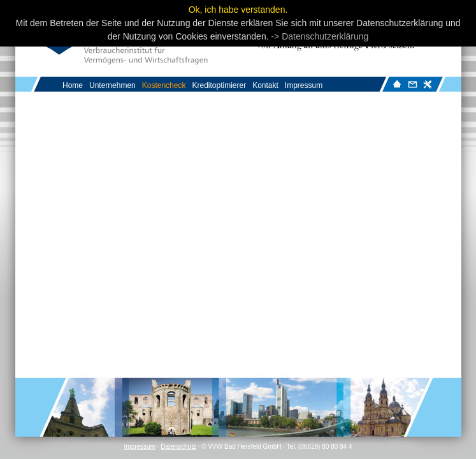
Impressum (140, 447)
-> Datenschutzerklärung (320, 36)
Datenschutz (178, 447)
